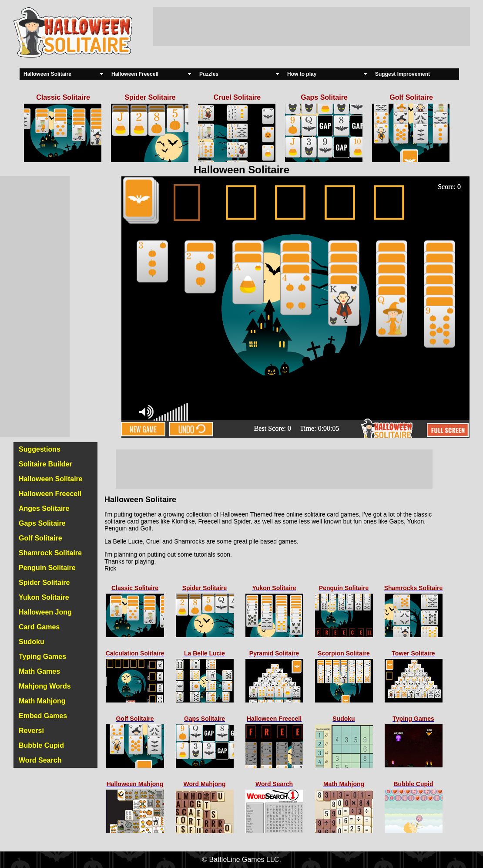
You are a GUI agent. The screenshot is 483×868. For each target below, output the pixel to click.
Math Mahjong (42, 701)
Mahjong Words (45, 686)
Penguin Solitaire (47, 568)
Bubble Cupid (41, 745)
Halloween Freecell (135, 74)
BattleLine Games (236, 860)
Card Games (39, 627)
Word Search (40, 760)
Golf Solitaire (40, 538)
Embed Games (43, 716)
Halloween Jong (45, 612)
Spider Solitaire (44, 583)
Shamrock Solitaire (50, 553)
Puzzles (209, 74)
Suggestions (40, 449)
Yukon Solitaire (44, 597)
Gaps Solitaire (42, 523)
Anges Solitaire (44, 508)
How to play (302, 74)
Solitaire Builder (45, 464)
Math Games (39, 671)
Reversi (31, 731)
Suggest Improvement (402, 74)
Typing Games (42, 657)
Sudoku (32, 642)
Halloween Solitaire (47, 74)
